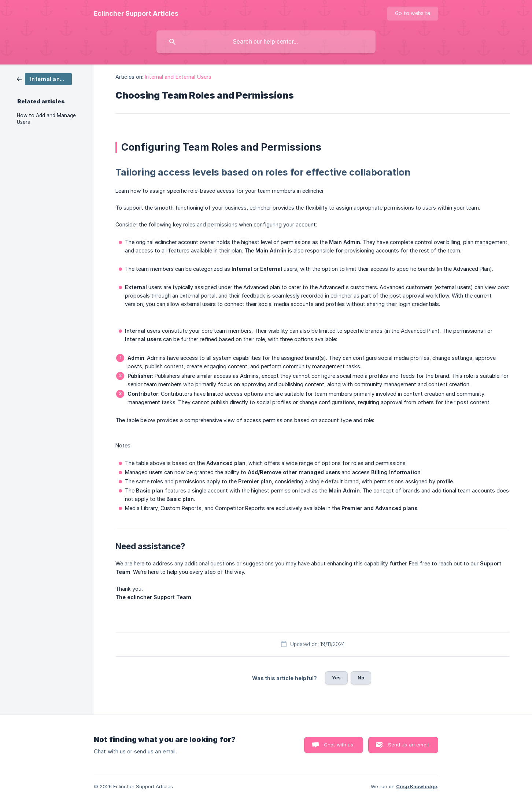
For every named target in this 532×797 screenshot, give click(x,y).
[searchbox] (266, 42)
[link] (44, 79)
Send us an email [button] (408, 745)
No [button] (361, 678)
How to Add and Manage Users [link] (46, 119)
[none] (136, 14)
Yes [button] (336, 678)
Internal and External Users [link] (178, 77)
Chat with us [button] (339, 745)
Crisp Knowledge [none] (417, 786)
